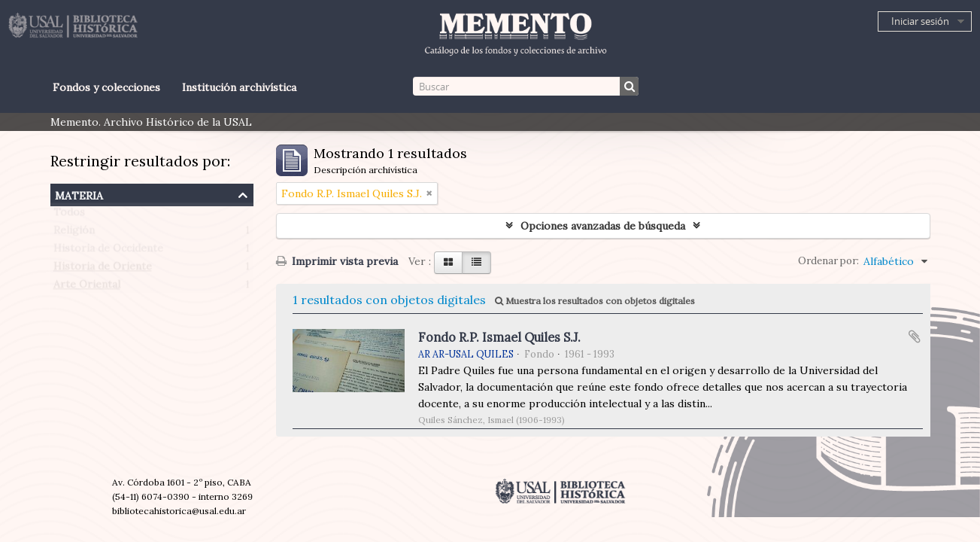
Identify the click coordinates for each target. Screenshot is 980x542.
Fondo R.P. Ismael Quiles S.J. (499, 337)
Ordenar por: (828, 261)
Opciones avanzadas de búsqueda (603, 226)
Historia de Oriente (103, 269)
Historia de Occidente (108, 251)
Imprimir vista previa (337, 261)
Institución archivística (239, 87)
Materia (79, 194)
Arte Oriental (87, 288)
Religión (74, 233)
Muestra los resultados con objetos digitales (595, 301)
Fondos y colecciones (106, 87)
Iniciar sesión (920, 21)
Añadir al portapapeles (915, 336)
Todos (69, 215)
